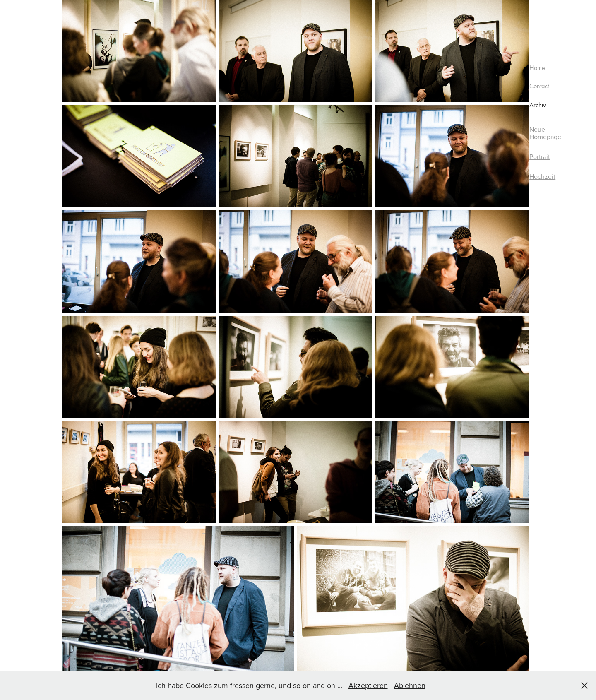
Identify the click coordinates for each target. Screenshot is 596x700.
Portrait (540, 156)
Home (537, 68)
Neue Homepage (545, 133)
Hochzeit (542, 176)
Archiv (538, 105)
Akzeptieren (368, 685)
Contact (539, 86)
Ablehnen (410, 685)
